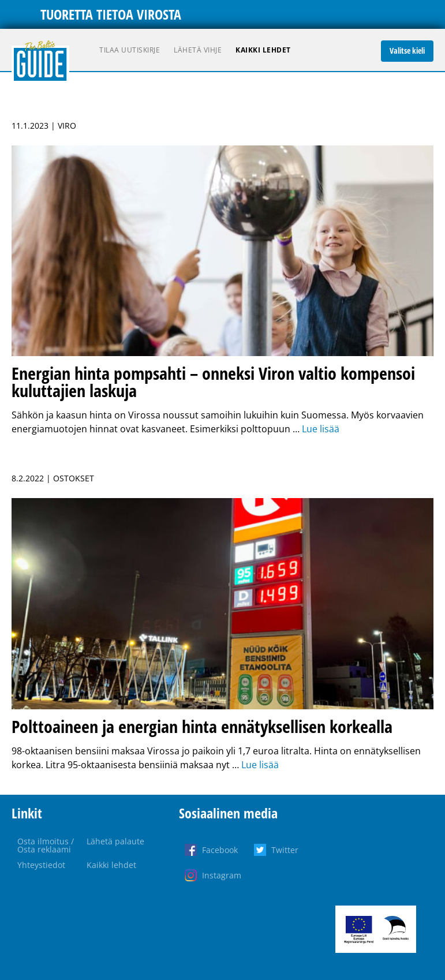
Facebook (220, 850)
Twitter (285, 850)
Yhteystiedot (41, 865)
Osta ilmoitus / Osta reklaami (46, 845)
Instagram (222, 875)
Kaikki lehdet (263, 50)
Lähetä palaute (115, 841)
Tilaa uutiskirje (130, 50)
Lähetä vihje (198, 50)
